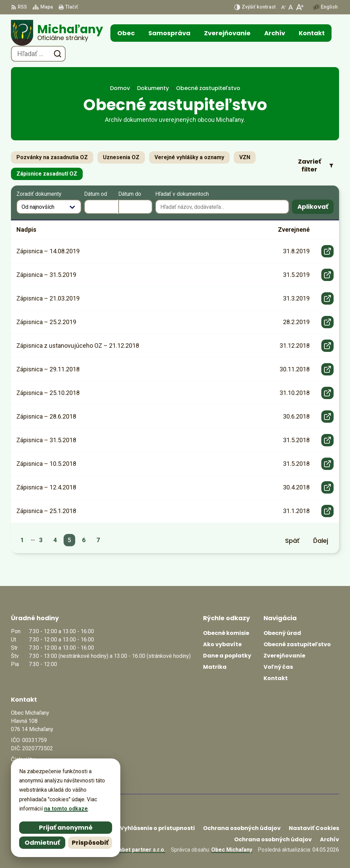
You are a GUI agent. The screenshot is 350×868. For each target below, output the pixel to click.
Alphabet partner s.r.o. (137, 850)
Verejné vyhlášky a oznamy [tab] (189, 157)
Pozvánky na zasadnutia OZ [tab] (52, 157)
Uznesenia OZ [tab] (121, 157)
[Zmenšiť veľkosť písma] (283, 7)
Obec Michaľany (232, 850)
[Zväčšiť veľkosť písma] (300, 7)
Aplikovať (315, 208)
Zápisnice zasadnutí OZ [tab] (47, 174)
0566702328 (26, 770)
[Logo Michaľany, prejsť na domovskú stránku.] (57, 33)
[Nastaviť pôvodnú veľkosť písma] (291, 7)
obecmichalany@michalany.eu (49, 778)
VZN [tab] (245, 157)
